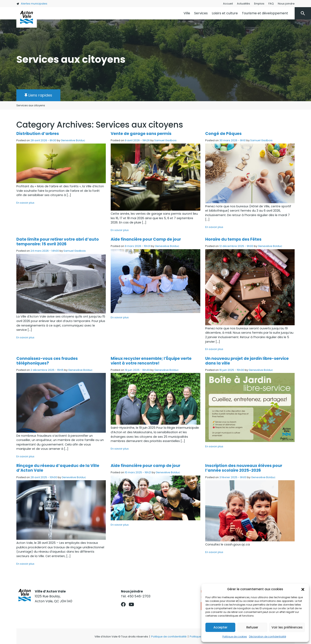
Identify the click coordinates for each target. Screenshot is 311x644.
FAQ (271, 4)
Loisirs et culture (225, 13)
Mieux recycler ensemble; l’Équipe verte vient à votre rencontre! (151, 361)
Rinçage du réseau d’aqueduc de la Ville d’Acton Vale (58, 468)
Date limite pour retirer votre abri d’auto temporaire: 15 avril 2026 (58, 242)
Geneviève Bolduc (73, 140)
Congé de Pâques (223, 134)
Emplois (259, 4)
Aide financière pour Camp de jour (146, 239)
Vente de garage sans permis (141, 134)
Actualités (243, 4)
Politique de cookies (235, 637)
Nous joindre (286, 4)
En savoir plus (25, 203)
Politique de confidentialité (169, 637)
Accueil (228, 4)
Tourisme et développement (265, 13)
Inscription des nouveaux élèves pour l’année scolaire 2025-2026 (244, 468)
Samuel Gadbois (165, 140)
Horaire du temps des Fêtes (233, 239)
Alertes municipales (32, 4)
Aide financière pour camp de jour (145, 466)
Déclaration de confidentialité (268, 637)
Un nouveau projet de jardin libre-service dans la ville (247, 361)
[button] (303, 589)
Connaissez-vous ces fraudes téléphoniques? (47, 361)
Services (201, 13)
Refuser (252, 627)
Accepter (220, 627)
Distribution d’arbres (38, 134)
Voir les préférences (287, 627)
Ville (187, 13)
